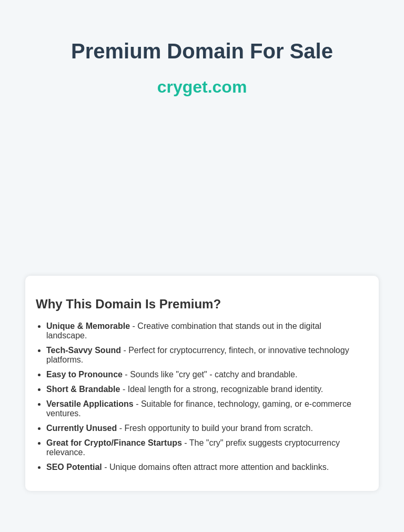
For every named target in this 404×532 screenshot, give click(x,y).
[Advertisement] (202, 186)
